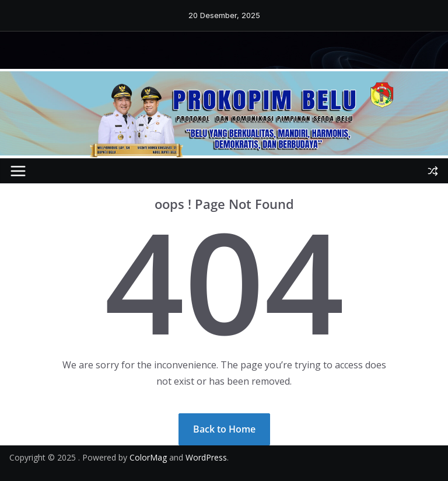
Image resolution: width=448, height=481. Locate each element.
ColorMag (148, 457)
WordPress (206, 457)
